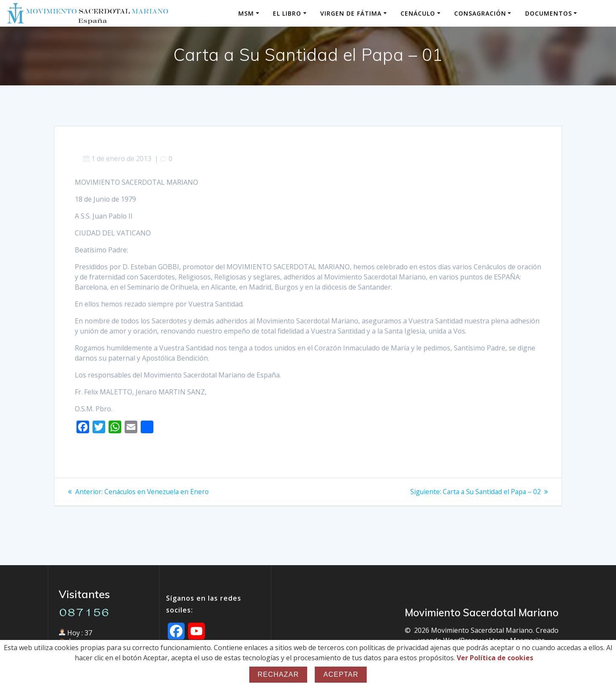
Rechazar (278, 674)
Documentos (549, 13)
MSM (246, 13)
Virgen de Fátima (351, 13)
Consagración (480, 13)
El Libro (287, 13)
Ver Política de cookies (495, 658)
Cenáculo (418, 13)
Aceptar (341, 674)
